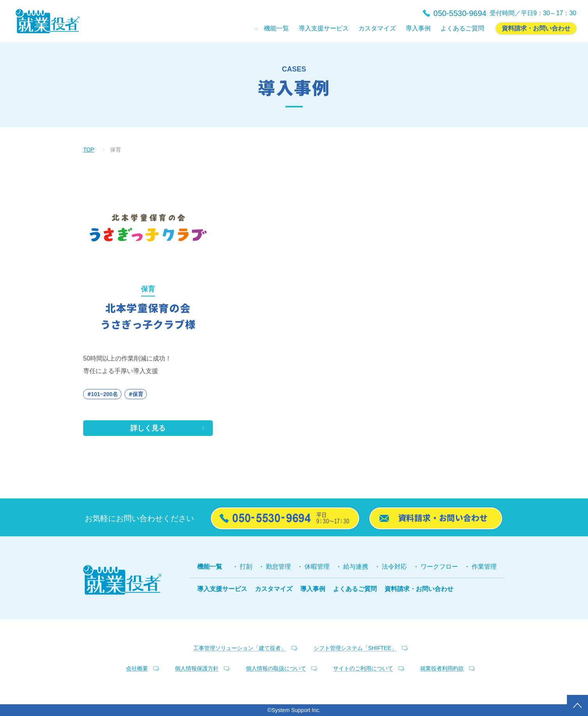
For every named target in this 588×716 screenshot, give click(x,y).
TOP (89, 150)
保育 (138, 394)
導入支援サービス (222, 589)
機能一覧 (210, 567)
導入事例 (313, 589)
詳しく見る (148, 428)
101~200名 (104, 394)
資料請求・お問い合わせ (419, 589)
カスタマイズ (274, 589)
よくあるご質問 (355, 589)
